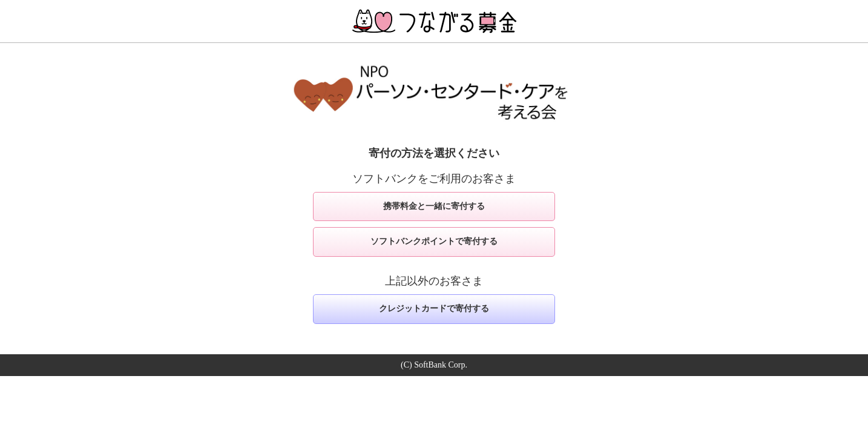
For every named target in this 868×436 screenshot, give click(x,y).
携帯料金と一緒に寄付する (434, 206)
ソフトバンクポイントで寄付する (434, 241)
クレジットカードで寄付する (434, 309)
